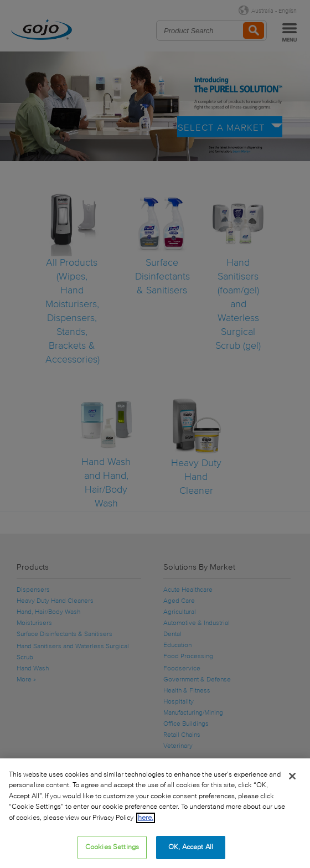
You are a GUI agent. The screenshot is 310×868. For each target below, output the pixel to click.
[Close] (292, 776)
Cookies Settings (112, 847)
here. (146, 818)
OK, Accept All (191, 847)
